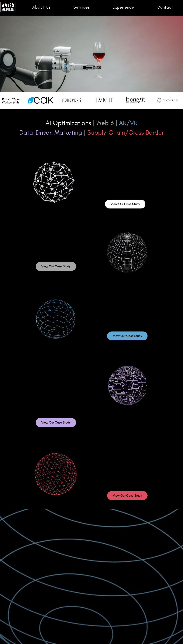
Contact (165, 7)
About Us (41, 7)
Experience (123, 7)
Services (81, 7)
